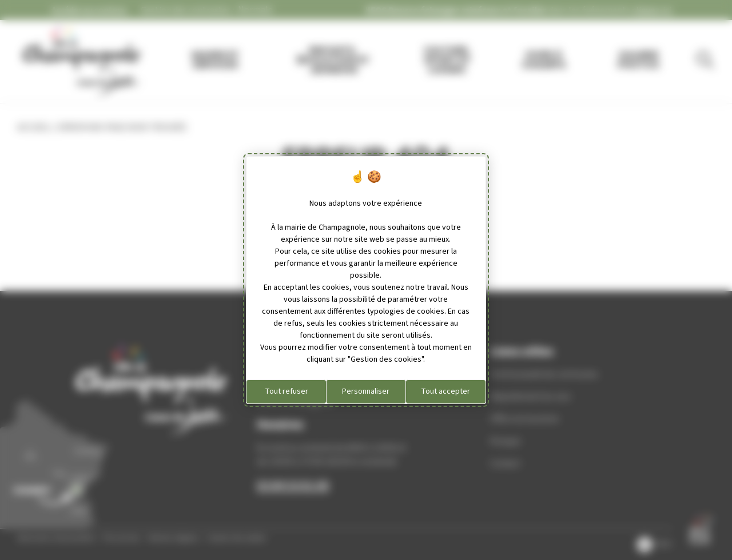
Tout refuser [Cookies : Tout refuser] (287, 391)
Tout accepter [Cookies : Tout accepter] (445, 391)
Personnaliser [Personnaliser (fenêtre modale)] (366, 391)
